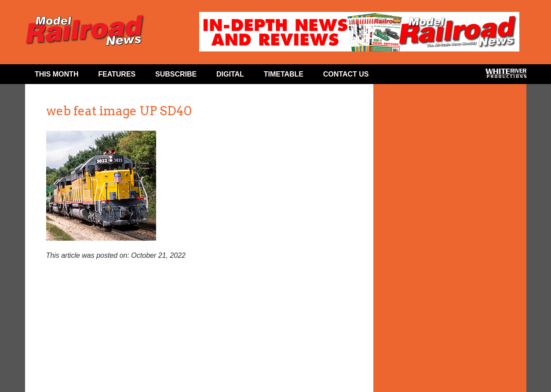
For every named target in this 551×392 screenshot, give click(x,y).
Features (117, 74)
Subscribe (176, 74)
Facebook (396, 76)
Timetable (284, 74)
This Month (57, 74)
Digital (230, 74)
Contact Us (346, 74)
